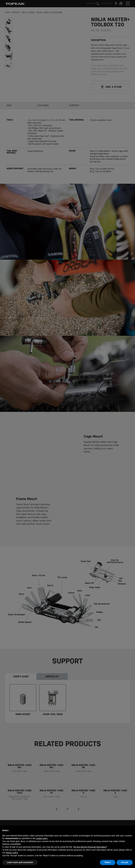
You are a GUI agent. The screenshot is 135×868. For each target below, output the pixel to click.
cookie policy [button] (42, 838)
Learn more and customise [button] (20, 862)
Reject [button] (108, 862)
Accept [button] (125, 862)
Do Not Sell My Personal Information (90, 847)
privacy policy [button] (12, 853)
